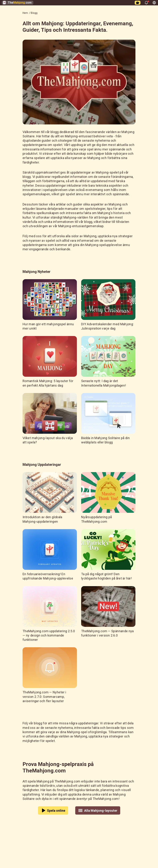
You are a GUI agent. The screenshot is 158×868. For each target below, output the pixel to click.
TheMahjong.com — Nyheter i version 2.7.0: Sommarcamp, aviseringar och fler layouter (44, 697)
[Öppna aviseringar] (146, 3)
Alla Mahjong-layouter (98, 810)
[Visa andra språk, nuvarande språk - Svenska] (154, 3)
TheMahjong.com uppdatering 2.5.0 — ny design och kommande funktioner (49, 635)
